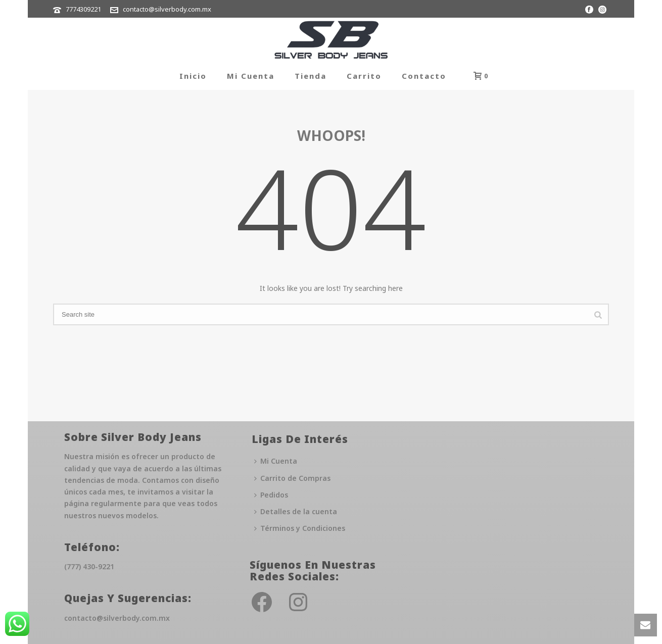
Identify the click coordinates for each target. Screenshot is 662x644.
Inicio (193, 76)
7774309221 (83, 9)
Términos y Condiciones (300, 528)
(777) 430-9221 (89, 566)
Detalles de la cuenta (296, 511)
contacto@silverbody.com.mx (167, 9)
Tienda (311, 76)
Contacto (424, 76)
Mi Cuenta (251, 76)
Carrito (364, 76)
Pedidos (271, 495)
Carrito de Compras (292, 478)
